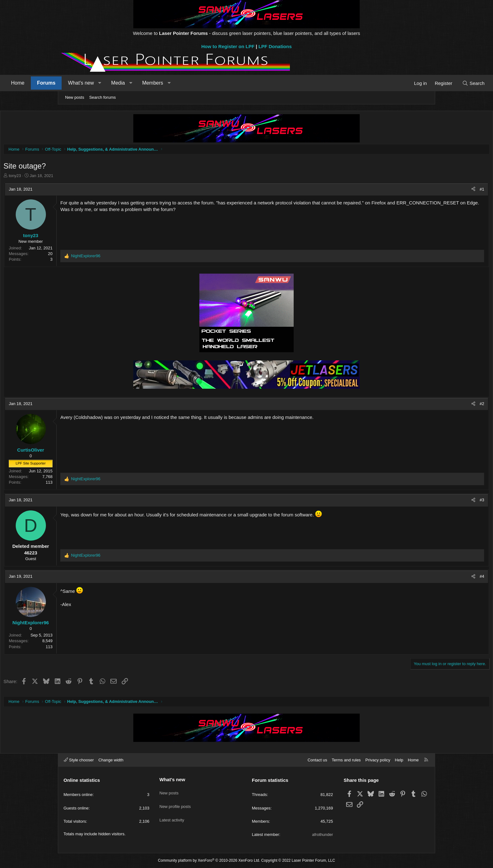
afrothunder (323, 835)
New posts (75, 97)
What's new (137, 83)
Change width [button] (111, 760)
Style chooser (79, 760)
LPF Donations (275, 46)
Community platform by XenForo (209, 860)
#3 (423, 501)
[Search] (417, 83)
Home (74, 83)
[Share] (414, 191)
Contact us (317, 760)
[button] (156, 83)
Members (209, 83)
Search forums (103, 97)
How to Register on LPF (228, 46)
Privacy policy (378, 760)
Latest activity (172, 813)
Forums (103, 83)
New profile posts (175, 802)
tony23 (74, 177)
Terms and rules (346, 760)
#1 (423, 191)
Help (399, 760)
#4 (423, 578)
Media (174, 83)
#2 (423, 405)
